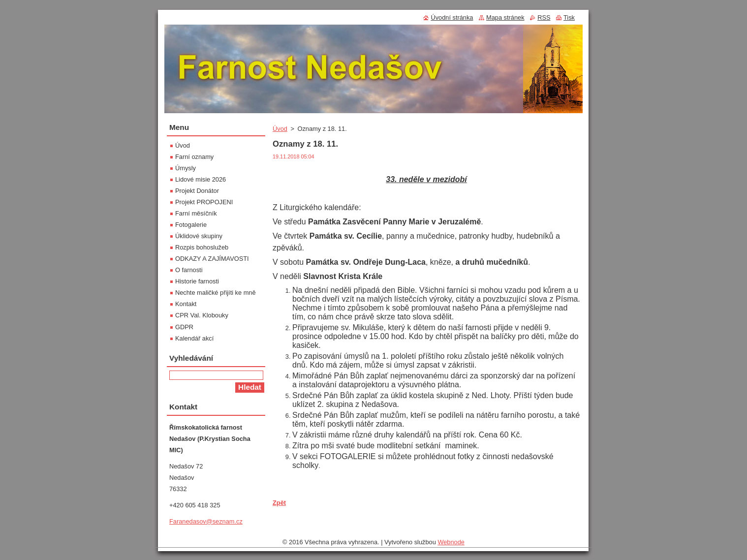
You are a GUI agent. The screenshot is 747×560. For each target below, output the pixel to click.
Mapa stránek (505, 17)
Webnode (451, 542)
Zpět (279, 503)
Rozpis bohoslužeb (202, 247)
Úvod (280, 129)
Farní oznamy (194, 157)
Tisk (569, 17)
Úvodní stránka (452, 17)
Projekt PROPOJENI (204, 202)
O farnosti (189, 270)
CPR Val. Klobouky (202, 315)
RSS (544, 17)
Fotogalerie (191, 225)
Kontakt (186, 304)
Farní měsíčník (196, 213)
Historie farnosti (197, 281)
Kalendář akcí (194, 338)
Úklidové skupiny (199, 236)
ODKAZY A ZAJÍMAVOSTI (212, 259)
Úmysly (186, 168)
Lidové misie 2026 (201, 179)
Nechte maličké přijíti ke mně (216, 293)
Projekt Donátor (197, 191)
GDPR (184, 327)
